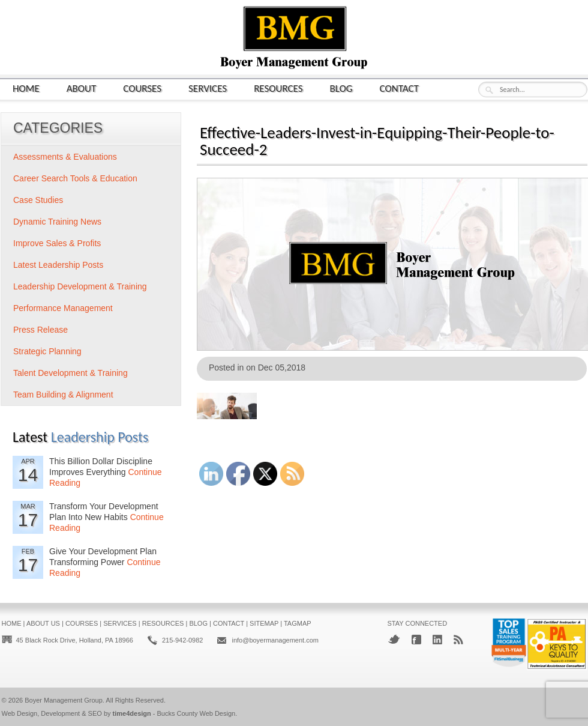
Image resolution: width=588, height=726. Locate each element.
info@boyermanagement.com (275, 640)
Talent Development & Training (70, 373)
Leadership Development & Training (80, 286)
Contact (399, 88)
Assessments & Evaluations (65, 157)
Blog (341, 88)
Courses (142, 88)
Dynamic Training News (57, 222)
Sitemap (264, 623)
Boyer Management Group (64, 700)
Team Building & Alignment (63, 395)
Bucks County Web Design (196, 713)
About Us (43, 623)
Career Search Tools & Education (75, 178)
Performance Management (63, 308)
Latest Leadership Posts (58, 265)
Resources (278, 88)
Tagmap (298, 623)
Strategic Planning (47, 351)
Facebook (416, 640)
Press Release (40, 330)
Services (208, 88)
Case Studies (38, 200)
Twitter (394, 639)
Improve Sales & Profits (57, 243)
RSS (458, 640)
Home (26, 88)
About (82, 88)
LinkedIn (437, 640)
